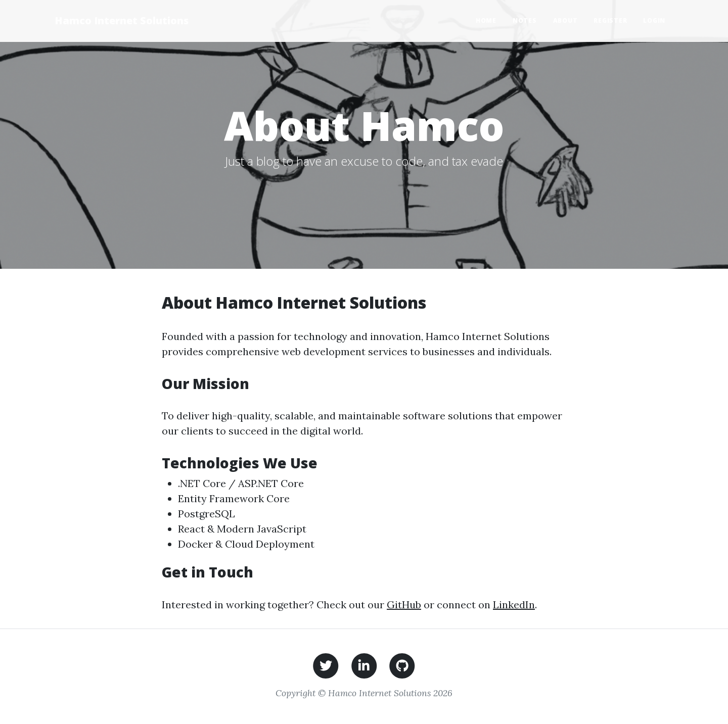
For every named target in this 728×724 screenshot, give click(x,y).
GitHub (404, 605)
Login (654, 20)
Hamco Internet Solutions (122, 20)
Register (610, 20)
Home (486, 20)
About (565, 20)
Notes (525, 20)
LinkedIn (514, 605)
